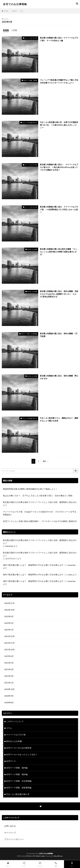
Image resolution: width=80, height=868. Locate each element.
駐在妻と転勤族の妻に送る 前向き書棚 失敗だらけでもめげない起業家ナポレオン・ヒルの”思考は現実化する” (59, 294)
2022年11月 (9, 603)
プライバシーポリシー (14, 839)
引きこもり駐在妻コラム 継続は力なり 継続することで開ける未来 (59, 419)
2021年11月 (9, 643)
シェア (24, 864)
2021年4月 (9, 669)
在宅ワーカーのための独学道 (19, 748)
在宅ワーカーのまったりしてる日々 (22, 754)
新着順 (6, 30)
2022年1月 (9, 630)
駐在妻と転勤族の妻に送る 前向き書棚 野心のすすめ (59, 377)
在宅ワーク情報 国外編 (30, 80)
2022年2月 (9, 623)
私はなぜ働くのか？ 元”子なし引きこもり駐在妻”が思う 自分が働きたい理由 (38, 496)
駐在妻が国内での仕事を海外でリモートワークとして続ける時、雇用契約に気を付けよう (40, 504)
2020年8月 (9, 702)
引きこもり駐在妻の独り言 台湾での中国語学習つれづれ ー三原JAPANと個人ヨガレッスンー (59, 125)
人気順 (14, 30)
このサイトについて (15, 721)
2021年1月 (9, 683)
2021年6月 (9, 656)
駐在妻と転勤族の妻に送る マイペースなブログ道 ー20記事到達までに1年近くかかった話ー (59, 209)
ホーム (8, 864)
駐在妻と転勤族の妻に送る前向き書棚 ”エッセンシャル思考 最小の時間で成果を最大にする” (59, 252)
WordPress (58, 856)
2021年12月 (9, 636)
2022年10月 (9, 610)
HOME (6, 11)
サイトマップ (10, 833)
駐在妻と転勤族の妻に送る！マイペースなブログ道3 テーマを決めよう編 (59, 39)
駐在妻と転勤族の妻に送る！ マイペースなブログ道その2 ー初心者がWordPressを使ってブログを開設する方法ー (59, 167)
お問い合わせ (10, 826)
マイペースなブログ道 (31, 38)
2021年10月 (9, 649)
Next (44, 461)
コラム (9, 728)
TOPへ (72, 864)
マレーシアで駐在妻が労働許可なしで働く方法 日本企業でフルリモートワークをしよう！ (59, 81)
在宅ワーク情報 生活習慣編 (29, 334)
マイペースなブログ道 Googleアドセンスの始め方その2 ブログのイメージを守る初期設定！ (40, 513)
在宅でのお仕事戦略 (15, 4)
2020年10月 (9, 689)
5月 (22, 11)
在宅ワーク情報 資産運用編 (19, 788)
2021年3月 (9, 676)
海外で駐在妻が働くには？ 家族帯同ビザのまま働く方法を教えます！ (34, 565)
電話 (56, 864)
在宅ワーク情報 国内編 (17, 768)
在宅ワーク (11, 761)
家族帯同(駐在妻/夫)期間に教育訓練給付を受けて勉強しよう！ (31, 489)
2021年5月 (9, 663)
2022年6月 (9, 616)
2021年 (14, 11)
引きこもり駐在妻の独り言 (30, 123)
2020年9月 (9, 696)
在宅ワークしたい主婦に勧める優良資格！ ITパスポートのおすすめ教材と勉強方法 (40, 521)
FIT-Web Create (39, 856)
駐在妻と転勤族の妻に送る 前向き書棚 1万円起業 (59, 335)
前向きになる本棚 (32, 249)
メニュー (40, 864)
